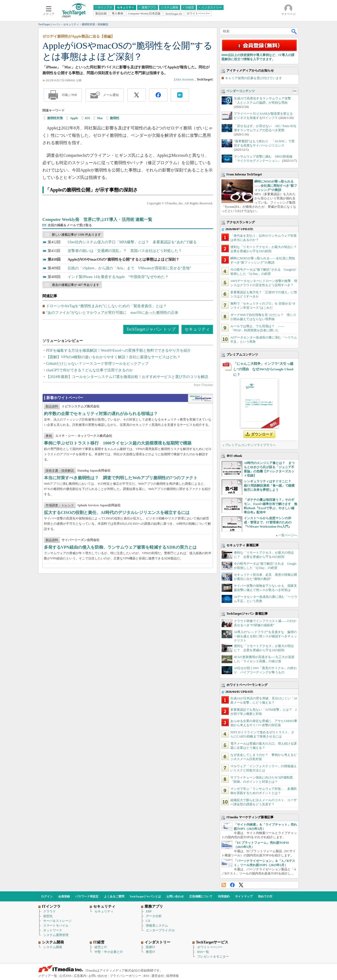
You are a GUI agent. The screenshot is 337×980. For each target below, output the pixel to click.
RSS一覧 (203, 952)
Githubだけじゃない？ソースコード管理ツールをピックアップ (97, 364)
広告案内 (80, 976)
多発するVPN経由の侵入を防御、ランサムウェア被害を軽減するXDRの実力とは (120, 547)
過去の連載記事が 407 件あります (76, 285)
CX (148, 921)
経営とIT (101, 947)
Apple (74, 118)
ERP (149, 911)
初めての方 (265, 896)
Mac (100, 118)
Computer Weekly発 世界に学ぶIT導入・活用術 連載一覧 (97, 219)
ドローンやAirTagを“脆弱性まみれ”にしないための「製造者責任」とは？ (106, 306)
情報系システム (157, 926)
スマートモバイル (56, 926)
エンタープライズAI (160, 930)
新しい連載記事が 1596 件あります (76, 235)
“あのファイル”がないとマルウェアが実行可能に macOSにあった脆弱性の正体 (112, 313)
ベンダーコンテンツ (241, 91)
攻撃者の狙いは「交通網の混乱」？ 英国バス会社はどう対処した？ (125, 251)
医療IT (150, 947)
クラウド (49, 911)
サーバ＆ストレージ (57, 921)
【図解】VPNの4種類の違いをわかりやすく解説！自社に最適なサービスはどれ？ (113, 357)
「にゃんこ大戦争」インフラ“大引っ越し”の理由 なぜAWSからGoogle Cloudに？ (263, 369)
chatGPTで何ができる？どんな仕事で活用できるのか (90, 370)
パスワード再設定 (87, 896)
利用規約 (224, 896)
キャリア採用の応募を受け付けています (254, 78)
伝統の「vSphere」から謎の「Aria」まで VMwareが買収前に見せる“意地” (129, 268)
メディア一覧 (48, 976)
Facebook (232, 885)
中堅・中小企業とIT (109, 952)
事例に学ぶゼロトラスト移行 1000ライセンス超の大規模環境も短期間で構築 (118, 443)
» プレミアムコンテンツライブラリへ (249, 445)
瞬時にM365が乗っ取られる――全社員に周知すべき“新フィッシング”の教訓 (276, 186)
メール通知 (111, 95)
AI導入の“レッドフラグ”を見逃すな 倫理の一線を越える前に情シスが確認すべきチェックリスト (265, 636)
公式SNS (65, 976)
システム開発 (53, 947)
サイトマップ (244, 896)
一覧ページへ (288, 535)
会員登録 (64, 896)
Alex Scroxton (185, 79)
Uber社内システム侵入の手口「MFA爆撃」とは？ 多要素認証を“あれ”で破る (132, 242)
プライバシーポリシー (126, 976)
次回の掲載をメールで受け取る (70, 225)
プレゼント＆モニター (213, 957)
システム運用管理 (56, 935)
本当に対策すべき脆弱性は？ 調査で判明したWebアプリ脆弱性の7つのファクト (121, 478)
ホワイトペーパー (210, 947)
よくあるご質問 (114, 896)
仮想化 (48, 916)
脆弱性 (115, 118)
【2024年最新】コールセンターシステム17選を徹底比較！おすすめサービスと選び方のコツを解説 (127, 377)
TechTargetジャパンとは (145, 896)
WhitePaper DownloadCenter (200, 399)
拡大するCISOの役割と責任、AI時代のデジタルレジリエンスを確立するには (117, 512)
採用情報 (172, 976)
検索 (294, 31)
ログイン (47, 896)
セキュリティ (197, 329)
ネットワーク (53, 930)
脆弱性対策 (55, 118)
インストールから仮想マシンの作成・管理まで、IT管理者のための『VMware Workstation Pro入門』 (268, 522)
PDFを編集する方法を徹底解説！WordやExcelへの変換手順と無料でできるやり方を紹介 (118, 350)
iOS (88, 118)
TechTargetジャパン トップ (151, 329)
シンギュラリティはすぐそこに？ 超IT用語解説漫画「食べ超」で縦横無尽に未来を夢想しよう (269, 486)
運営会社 (158, 976)
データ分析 (154, 916)
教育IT (150, 952)
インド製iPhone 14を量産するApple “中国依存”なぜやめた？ (118, 277)
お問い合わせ (175, 896)
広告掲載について (201, 896)
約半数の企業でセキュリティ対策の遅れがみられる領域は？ (101, 414)
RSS (224, 885)
